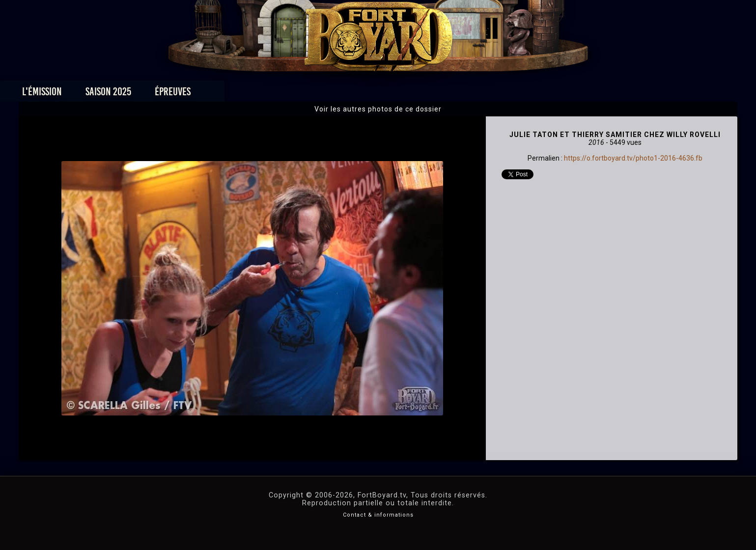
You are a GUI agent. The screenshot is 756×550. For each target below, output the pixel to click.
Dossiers (446, 94)
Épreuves (289, 94)
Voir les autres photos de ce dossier (378, 109)
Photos (344, 94)
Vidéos (393, 94)
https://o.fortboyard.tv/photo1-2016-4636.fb (633, 158)
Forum (499, 94)
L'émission (158, 94)
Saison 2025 (224, 94)
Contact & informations (378, 515)
